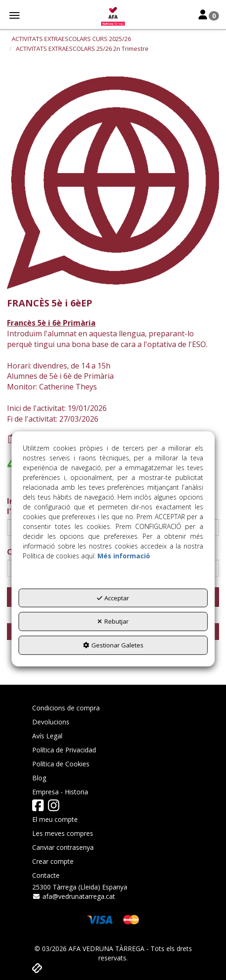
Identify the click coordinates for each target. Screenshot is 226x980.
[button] (113, 16)
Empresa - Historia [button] (60, 792)
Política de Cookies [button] (61, 764)
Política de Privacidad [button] (64, 750)
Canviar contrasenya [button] (63, 847)
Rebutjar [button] (113, 621)
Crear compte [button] (53, 861)
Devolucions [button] (51, 722)
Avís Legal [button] (47, 736)
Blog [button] (39, 778)
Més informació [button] (124, 556)
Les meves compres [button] (63, 833)
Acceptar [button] (113, 598)
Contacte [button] (46, 875)
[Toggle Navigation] (209, 15)
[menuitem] (113, 708)
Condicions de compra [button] (66, 708)
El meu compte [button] (55, 819)
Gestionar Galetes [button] (113, 645)
